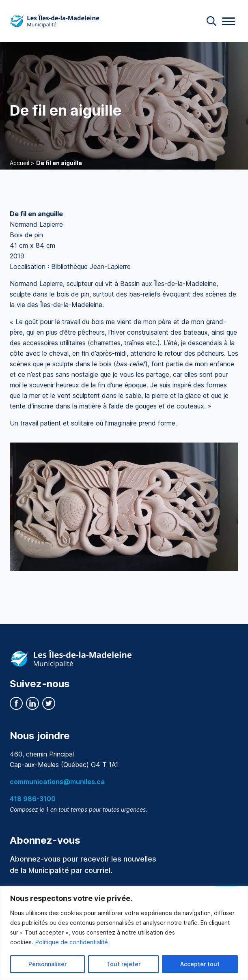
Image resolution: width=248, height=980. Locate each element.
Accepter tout (200, 964)
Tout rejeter (123, 964)
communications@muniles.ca (57, 782)
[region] (124, 933)
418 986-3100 (33, 799)
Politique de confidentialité (72, 942)
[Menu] (229, 21)
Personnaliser (47, 964)
